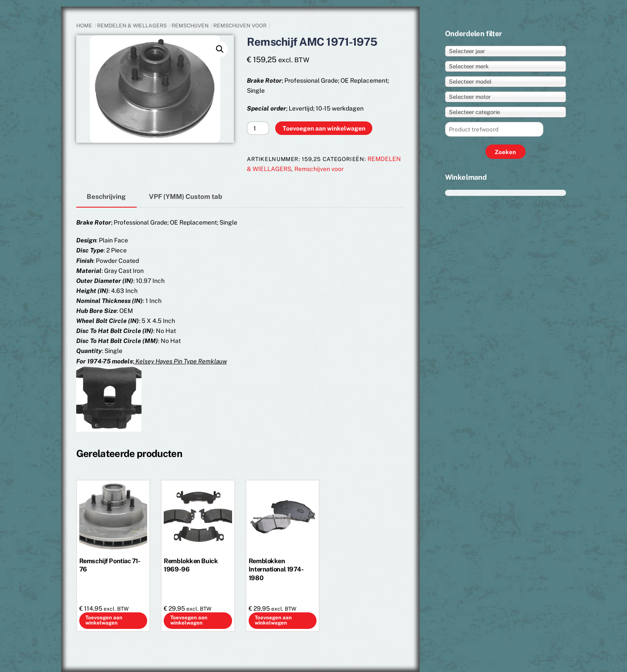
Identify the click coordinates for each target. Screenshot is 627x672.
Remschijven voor (240, 26)
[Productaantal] (258, 128)
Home (84, 26)
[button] (220, 49)
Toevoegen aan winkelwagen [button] (104, 620)
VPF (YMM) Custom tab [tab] (185, 196)
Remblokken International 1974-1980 (276, 569)
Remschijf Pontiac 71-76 (110, 565)
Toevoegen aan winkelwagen (324, 128)
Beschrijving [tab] (106, 196)
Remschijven (190, 26)
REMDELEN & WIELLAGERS (132, 26)
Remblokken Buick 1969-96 (191, 565)
